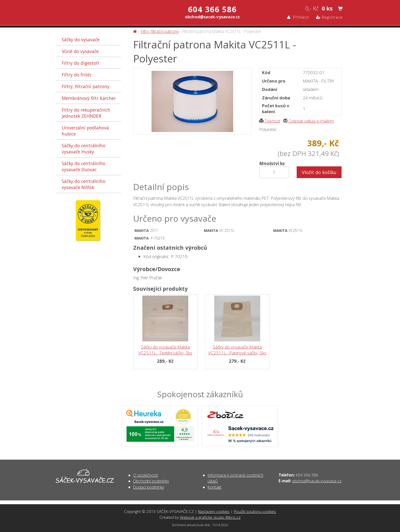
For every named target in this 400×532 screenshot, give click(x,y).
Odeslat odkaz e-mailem (309, 121)
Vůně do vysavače (80, 51)
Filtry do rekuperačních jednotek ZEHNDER (86, 113)
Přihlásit (298, 17)
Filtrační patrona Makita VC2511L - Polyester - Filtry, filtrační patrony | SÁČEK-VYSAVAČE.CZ (109, 13)
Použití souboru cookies (255, 511)
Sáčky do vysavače (81, 39)
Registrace (329, 17)
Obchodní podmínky (151, 481)
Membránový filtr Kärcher (89, 98)
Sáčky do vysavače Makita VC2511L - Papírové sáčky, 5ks (237, 350)
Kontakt (215, 487)
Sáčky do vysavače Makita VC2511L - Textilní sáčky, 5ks (165, 350)
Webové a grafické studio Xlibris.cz (210, 517)
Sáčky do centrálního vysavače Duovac (84, 166)
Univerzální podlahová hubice (85, 131)
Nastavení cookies (214, 511)
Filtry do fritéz (77, 75)
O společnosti (146, 475)
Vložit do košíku (319, 172)
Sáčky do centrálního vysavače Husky (84, 149)
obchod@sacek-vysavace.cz (317, 481)
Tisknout (270, 121)
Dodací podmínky (149, 487)
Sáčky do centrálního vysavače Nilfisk (84, 184)
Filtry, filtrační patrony (86, 86)
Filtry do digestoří (80, 63)
